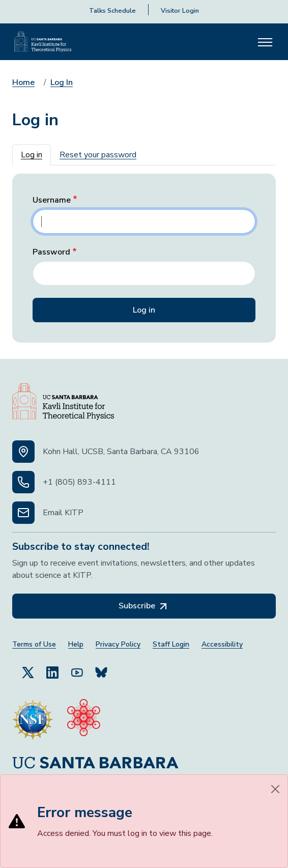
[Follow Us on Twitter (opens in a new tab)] (28, 672)
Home (23, 82)
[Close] (275, 789)
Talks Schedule (112, 11)
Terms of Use (34, 644)
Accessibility (222, 644)
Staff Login (171, 644)
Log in (32, 155)
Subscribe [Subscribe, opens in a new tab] (144, 606)
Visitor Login (180, 11)
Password (51, 252)
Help (76, 644)
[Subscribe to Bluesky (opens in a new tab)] (101, 672)
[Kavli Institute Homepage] (43, 42)
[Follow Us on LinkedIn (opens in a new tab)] (52, 672)
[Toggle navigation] (265, 42)
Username (52, 200)
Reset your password (98, 155)
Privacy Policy (118, 644)
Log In (62, 82)
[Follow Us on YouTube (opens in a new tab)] (77, 672)
